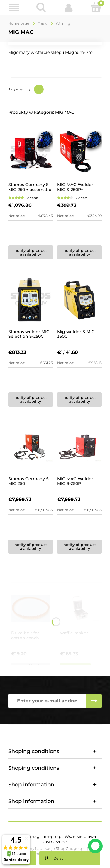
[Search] (41, 7)
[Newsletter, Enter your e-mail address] (47, 701)
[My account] (69, 8)
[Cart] (96, 7)
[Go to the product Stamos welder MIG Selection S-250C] (31, 300)
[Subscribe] (94, 701)
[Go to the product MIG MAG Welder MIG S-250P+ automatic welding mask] (79, 153)
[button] (14, 8)
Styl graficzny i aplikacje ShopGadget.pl (47, 848)
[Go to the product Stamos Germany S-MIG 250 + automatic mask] (31, 153)
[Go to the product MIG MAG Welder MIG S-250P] (79, 447)
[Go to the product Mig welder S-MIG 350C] (79, 300)
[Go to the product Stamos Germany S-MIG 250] (31, 447)
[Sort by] (70, 858)
